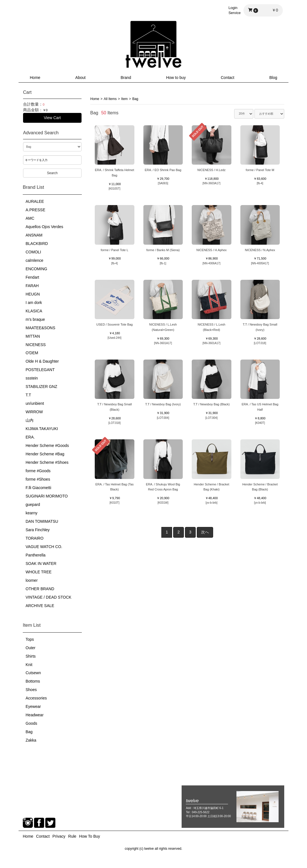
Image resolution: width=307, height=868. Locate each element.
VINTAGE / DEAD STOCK (48, 597)
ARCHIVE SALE (40, 606)
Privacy (59, 836)
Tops (30, 639)
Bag (29, 732)
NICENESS (36, 345)
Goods (31, 723)
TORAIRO (35, 538)
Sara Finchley (38, 530)
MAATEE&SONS (40, 328)
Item (124, 99)
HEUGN (33, 294)
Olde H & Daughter (42, 361)
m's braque (35, 319)
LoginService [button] (235, 10)
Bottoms (33, 681)
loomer (32, 580)
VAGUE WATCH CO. (44, 547)
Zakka (31, 740)
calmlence (34, 260)
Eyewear (33, 706)
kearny (31, 513)
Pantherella (36, 555)
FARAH (32, 286)
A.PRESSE (35, 210)
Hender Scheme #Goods (47, 446)
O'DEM (32, 353)
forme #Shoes (38, 479)
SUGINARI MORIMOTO (47, 496)
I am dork (34, 303)
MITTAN (33, 336)
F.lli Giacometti (38, 488)
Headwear (35, 715)
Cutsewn (33, 673)
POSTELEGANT (40, 370)
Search (52, 173)
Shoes (31, 690)
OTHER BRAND (40, 589)
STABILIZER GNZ (41, 387)
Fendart (32, 277)
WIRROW (34, 412)
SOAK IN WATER (41, 563)
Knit (29, 665)
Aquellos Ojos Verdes (44, 227)
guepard (33, 505)
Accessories (36, 698)
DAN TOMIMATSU (42, 521)
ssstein (32, 378)
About (81, 78)
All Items (110, 99)
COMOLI (33, 252)
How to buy (176, 78)
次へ (205, 532)
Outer (31, 648)
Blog (273, 78)
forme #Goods (38, 471)
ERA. (30, 437)
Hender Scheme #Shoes (47, 462)
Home (35, 78)
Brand (126, 78)
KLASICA (34, 311)
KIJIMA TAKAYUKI (42, 429)
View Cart (52, 118)
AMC (30, 218)
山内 (30, 420)
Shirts (31, 656)
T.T (28, 395)
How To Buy (89, 836)
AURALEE (35, 201)
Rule (72, 836)
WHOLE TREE (39, 572)
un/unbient (35, 403)
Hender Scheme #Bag (45, 454)
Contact (227, 78)
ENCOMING (36, 269)
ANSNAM (34, 235)
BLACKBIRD (37, 244)
